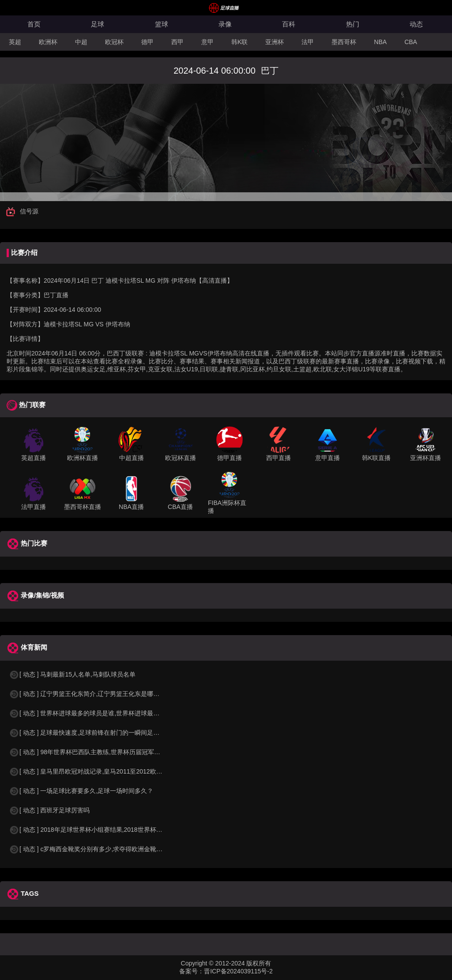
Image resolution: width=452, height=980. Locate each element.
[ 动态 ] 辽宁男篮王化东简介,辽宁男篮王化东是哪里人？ (90, 694)
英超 (15, 42)
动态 (416, 24)
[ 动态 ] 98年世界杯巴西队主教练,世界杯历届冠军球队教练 (94, 752)
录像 (225, 24)
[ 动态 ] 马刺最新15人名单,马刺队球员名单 (72, 674)
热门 (353, 24)
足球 (98, 24)
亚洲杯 (275, 42)
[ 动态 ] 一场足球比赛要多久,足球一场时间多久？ (81, 791)
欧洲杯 (48, 42)
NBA (380, 42)
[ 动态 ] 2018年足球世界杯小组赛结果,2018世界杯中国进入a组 (100, 830)
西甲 (177, 42)
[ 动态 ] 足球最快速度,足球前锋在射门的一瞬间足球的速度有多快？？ (109, 733)
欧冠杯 (114, 42)
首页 (34, 24)
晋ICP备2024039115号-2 (238, 971)
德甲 (147, 42)
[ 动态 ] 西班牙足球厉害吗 (49, 810)
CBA (411, 42)
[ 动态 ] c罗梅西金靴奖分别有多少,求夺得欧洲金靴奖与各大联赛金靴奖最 (113, 849)
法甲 (308, 42)
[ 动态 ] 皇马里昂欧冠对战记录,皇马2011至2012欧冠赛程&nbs (99, 771)
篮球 (162, 24)
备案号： (192, 971)
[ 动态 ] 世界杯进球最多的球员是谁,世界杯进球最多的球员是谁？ (103, 713)
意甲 (207, 42)
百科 (289, 24)
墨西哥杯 (344, 42)
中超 (81, 42)
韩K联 (239, 42)
